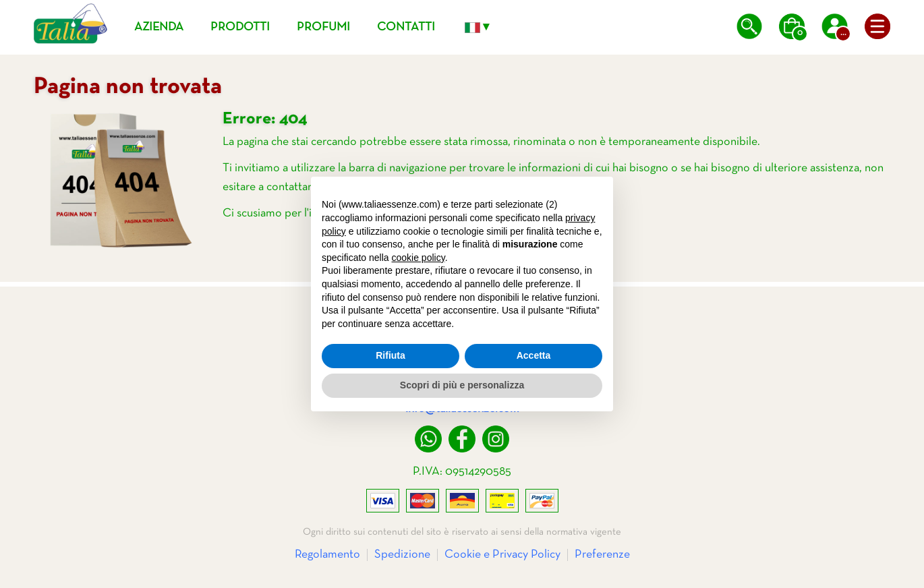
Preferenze (602, 555)
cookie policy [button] (418, 258)
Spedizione (402, 555)
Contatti (406, 27)
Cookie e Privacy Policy (502, 555)
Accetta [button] (534, 355)
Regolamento (327, 555)
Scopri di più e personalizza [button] (462, 385)
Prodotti (240, 27)
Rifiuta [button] (391, 355)
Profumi (323, 27)
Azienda (159, 27)
